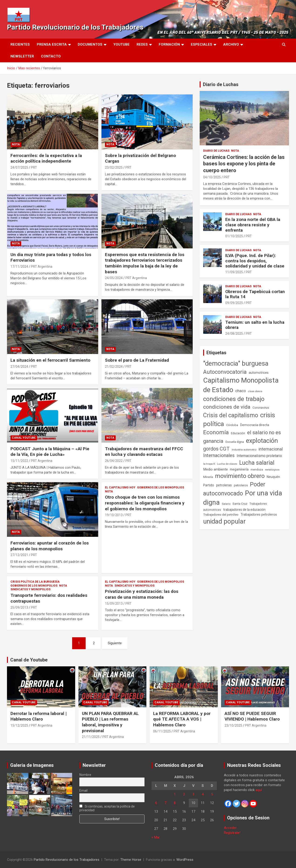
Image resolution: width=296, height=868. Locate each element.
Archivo (231, 44)
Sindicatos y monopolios (30, 589)
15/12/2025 (19, 725)
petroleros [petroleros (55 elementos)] (241, 485)
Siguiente (115, 643)
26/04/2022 (114, 461)
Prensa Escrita (52, 44)
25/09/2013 (19, 608)
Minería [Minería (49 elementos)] (208, 477)
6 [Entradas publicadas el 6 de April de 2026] (156, 803)
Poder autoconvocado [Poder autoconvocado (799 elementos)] (234, 489)
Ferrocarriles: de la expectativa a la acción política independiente (46, 158)
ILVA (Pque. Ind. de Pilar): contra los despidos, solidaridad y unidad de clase (255, 261)
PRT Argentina (42, 267)
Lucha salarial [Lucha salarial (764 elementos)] (257, 463)
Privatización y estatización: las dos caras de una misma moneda (142, 594)
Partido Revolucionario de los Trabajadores (75, 27)
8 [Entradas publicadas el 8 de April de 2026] (175, 803)
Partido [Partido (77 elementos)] (209, 485)
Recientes (20, 44)
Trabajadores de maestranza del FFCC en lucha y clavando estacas (144, 452)
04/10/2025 (212, 177)
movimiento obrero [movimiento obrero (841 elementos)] (240, 476)
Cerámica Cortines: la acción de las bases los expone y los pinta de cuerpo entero (244, 164)
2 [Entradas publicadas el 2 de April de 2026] (184, 794)
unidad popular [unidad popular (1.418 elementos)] (224, 521)
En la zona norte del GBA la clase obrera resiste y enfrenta (253, 225)
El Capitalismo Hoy (120, 487)
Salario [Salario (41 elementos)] (226, 504)
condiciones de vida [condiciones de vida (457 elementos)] (227, 407)
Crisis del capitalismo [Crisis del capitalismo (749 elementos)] (231, 415)
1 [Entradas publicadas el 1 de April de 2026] (175, 794)
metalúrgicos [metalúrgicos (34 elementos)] (272, 470)
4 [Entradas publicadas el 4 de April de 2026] (203, 794)
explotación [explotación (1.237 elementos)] (262, 441)
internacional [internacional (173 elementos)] (271, 449)
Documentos (90, 44)
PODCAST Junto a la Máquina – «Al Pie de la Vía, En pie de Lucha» (50, 452)
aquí (259, 790)
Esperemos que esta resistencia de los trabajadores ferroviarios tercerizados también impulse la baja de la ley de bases (145, 263)
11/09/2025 (234, 272)
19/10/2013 (114, 515)
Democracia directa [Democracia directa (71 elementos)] (255, 425)
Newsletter (22, 56)
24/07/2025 (19, 167)
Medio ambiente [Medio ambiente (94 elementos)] (215, 469)
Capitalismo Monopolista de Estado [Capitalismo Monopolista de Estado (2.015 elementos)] (241, 385)
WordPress (185, 860)
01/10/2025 (234, 236)
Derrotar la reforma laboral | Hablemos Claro (39, 716)
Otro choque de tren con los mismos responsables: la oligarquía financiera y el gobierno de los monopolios (145, 503)
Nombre (85, 775)
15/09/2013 (114, 604)
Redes (142, 44)
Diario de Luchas (221, 84)
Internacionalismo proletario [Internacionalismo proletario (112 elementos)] (259, 456)
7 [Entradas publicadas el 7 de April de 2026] (165, 803)
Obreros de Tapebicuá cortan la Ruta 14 (255, 294)
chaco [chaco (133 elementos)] (241, 391)
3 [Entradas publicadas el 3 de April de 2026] (193, 794)
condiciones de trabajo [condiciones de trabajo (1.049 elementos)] (234, 399)
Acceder (230, 828)
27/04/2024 (19, 367)
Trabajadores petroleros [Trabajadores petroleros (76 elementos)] (259, 515)
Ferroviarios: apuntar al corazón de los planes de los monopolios (50, 546)
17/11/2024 (19, 267)
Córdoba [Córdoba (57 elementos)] (232, 425)
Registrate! (232, 833)
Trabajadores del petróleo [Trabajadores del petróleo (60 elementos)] (221, 515)
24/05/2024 (114, 278)
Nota (16, 144)
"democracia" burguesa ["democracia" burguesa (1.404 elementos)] (236, 363)
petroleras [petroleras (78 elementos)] (224, 485)
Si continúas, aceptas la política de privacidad (107, 808)
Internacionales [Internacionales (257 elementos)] (219, 456)
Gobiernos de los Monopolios (161, 487)
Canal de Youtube (29, 660)
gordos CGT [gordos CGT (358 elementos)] (216, 449)
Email (83, 791)
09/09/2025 (234, 303)
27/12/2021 (19, 555)
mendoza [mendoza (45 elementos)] (257, 470)
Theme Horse (131, 860)
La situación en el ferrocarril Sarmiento (50, 360)
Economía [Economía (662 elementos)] (216, 432)
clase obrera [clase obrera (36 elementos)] (255, 391)
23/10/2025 (233, 725)
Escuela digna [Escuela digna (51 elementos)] (235, 442)
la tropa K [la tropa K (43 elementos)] (209, 464)
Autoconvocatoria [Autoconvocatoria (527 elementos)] (225, 372)
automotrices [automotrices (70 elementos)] (259, 373)
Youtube (121, 44)
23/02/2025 (114, 167)
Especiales (202, 44)
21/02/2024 (114, 367)
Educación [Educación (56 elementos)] (238, 433)
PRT (34, 167)
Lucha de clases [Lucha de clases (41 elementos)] (227, 464)
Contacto (51, 56)
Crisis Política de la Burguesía (35, 582)
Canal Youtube (24, 438)
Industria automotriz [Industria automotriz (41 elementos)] (244, 450)
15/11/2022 (19, 461)
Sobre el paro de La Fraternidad (137, 360)
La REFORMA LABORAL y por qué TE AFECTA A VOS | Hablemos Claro (182, 719)
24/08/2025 (234, 334)
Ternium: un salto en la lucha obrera (255, 325)
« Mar (156, 837)
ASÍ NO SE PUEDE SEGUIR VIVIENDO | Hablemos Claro (252, 716)
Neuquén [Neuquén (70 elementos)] (273, 477)
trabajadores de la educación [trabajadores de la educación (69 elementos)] (244, 510)
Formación (169, 44)
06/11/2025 (162, 731)
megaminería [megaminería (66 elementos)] (239, 469)
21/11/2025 (91, 737)
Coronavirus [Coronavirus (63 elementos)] (261, 407)
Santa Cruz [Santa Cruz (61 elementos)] (240, 504)
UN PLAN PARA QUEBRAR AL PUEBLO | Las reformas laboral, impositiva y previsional (110, 722)
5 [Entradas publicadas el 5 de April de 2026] (212, 794)
